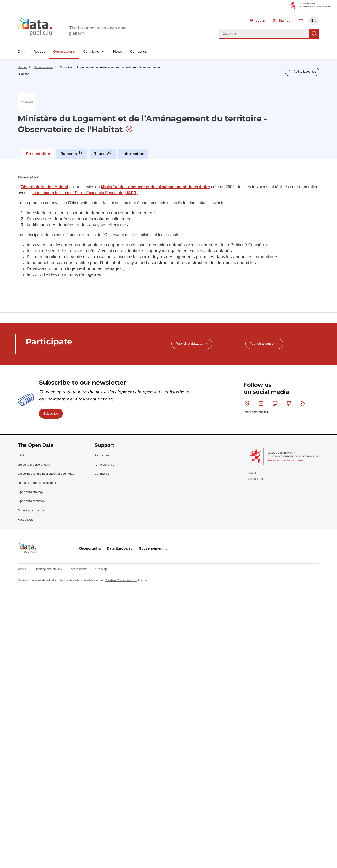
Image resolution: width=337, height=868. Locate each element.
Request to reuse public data (37, 483)
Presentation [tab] (38, 154)
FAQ (21, 455)
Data (22, 51)
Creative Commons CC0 (121, 580)
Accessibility (79, 569)
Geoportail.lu (90, 548)
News (118, 51)
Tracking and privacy (49, 569)
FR (301, 20)
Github (290, 404)
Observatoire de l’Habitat (45, 187)
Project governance (31, 510)
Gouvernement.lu (153, 548)
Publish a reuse (261, 343)
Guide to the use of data (34, 465)
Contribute (91, 51)
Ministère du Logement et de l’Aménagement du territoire (155, 187)
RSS (304, 404)
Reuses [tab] (103, 153)
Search (314, 34)
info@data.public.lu (257, 412)
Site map (101, 569)
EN (314, 20)
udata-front (256, 479)
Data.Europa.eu (120, 548)
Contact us (138, 51)
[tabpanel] (168, 235)
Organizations (64, 51)
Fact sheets (26, 520)
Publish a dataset (189, 343)
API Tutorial (103, 455)
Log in (260, 20)
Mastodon (276, 404)
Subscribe (51, 413)
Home (22, 67)
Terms (22, 569)
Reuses (39, 51)
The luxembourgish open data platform (98, 31)
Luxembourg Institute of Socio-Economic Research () (85, 193)
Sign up (284, 20)
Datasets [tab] (72, 153)
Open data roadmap (31, 501)
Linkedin (262, 404)
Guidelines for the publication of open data (46, 474)
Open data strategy (31, 492)
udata (252, 473)
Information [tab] (133, 154)
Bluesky (248, 404)
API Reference (105, 465)
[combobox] (264, 34)
